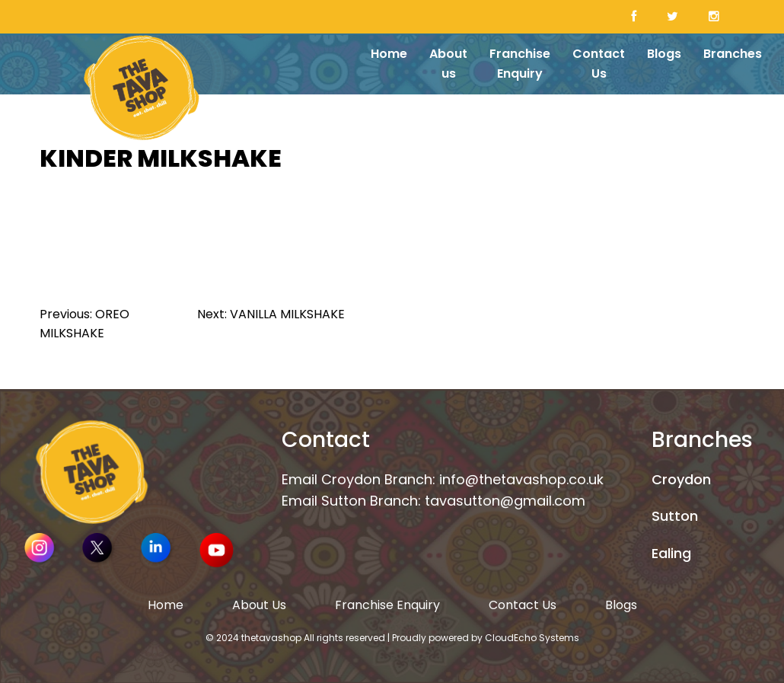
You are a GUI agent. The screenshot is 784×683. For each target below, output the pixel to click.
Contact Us (599, 64)
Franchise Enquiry (520, 64)
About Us (259, 605)
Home (389, 54)
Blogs (664, 54)
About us (448, 64)
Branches (733, 54)
